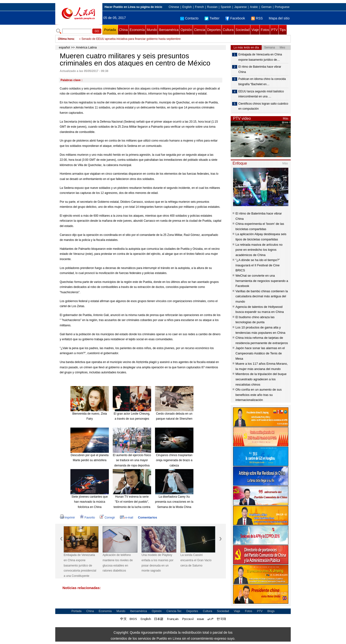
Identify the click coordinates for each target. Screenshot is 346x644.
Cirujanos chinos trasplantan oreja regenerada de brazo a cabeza (174, 460)
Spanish (226, 7)
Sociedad (242, 30)
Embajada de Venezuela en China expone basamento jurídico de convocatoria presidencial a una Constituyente (80, 565)
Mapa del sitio (279, 18)
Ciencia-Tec (174, 611)
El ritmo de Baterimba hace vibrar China (260, 69)
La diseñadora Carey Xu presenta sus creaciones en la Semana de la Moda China (174, 502)
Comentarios (147, 517)
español (64, 47)
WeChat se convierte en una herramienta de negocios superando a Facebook (262, 281)
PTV (274, 30)
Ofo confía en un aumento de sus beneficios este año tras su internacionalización (259, 395)
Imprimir (67, 518)
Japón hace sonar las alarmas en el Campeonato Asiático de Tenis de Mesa (260, 353)
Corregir (107, 518)
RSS (257, 18)
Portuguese (282, 7)
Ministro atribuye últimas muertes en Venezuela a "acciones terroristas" (127, 39)
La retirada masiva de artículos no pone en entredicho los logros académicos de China (259, 250)
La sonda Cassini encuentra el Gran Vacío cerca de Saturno (196, 560)
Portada (110, 30)
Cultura (228, 30)
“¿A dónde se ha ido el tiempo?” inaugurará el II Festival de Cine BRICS (258, 265)
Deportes (214, 30)
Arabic (254, 7)
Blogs (271, 611)
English (187, 7)
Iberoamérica (169, 30)
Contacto (189, 18)
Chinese (174, 7)
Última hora (66, 39)
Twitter (212, 18)
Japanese (241, 7)
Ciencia (200, 30)
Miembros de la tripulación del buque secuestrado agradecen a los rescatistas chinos (261, 379)
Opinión (186, 30)
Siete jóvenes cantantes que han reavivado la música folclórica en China (90, 502)
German (266, 7)
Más (286, 119)
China (123, 30)
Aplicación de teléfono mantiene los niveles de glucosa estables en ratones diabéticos (118, 563)
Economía (137, 30)
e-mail (127, 518)
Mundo (152, 30)
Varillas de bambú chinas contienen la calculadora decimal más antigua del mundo (262, 296)
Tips (283, 30)
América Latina (86, 47)
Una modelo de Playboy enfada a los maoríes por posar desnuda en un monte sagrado (158, 563)
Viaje (255, 30)
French (199, 7)
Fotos (265, 30)
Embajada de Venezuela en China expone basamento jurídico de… (260, 57)
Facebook (235, 18)
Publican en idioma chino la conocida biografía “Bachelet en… (262, 82)
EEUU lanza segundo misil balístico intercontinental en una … (261, 94)
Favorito (87, 518)
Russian (212, 7)
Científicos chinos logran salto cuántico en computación (263, 106)
